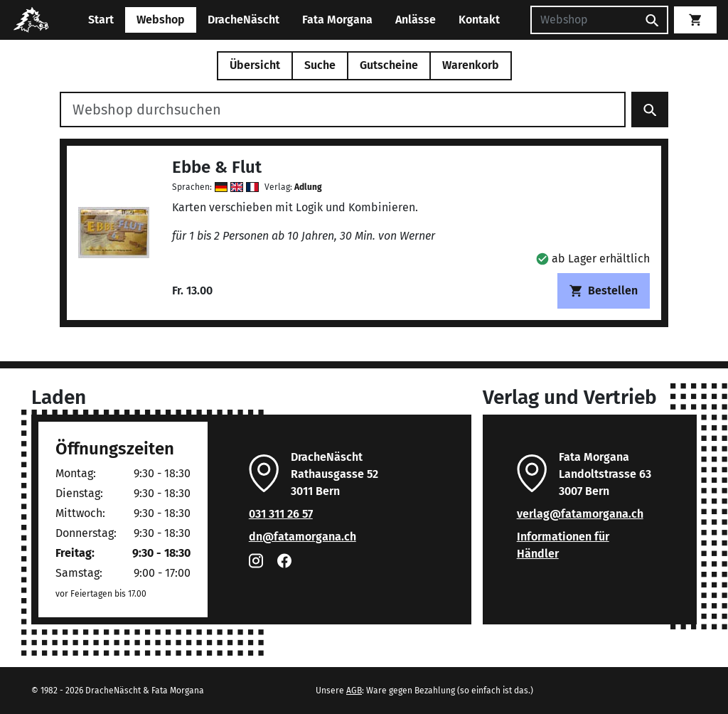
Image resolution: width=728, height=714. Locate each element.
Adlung (308, 187)
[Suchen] (584, 20)
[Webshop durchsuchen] (343, 110)
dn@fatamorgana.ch (303, 537)
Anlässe (416, 20)
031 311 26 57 (281, 514)
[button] (593, 259)
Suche (320, 65)
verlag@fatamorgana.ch (580, 514)
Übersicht (255, 65)
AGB (354, 691)
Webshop (161, 20)
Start (101, 20)
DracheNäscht (243, 20)
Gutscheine (389, 65)
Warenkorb (471, 65)
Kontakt (479, 20)
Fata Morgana (337, 20)
